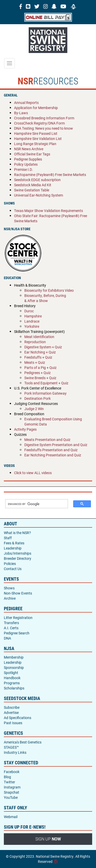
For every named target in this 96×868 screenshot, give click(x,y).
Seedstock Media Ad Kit (33, 185)
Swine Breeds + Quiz (40, 378)
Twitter (9, 782)
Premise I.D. (24, 169)
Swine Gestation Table (32, 190)
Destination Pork (38, 398)
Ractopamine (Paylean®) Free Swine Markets (50, 175)
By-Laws (21, 113)
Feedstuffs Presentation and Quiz (51, 450)
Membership (14, 657)
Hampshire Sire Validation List (38, 139)
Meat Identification (39, 337)
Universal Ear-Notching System (39, 195)
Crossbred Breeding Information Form (44, 118)
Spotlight (11, 673)
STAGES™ (11, 747)
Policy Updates (26, 164)
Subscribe (12, 707)
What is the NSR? (17, 533)
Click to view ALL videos (33, 473)
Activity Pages (25, 429)
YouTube (11, 797)
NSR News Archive (29, 149)
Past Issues (13, 723)
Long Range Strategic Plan (35, 144)
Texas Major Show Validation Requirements (49, 211)
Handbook (12, 678)
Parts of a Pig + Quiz (40, 367)
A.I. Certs (11, 628)
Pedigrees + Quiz (38, 373)
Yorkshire (32, 326)
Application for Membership (36, 108)
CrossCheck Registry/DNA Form (39, 123)
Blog (7, 777)
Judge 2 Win (34, 409)
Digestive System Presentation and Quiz (56, 445)
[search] (35, 504)
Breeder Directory (18, 558)
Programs (12, 683)
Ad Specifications (18, 718)
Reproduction (35, 342)
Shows (9, 588)
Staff (8, 538)
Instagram (12, 787)
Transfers (11, 623)
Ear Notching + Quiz (40, 352)
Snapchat (12, 792)
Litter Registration (18, 618)
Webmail (11, 817)
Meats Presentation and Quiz (47, 440)
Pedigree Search (17, 633)
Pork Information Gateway (45, 393)
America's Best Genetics (23, 742)
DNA (7, 638)
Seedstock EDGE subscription (37, 180)
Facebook (12, 772)
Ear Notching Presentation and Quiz (53, 455)
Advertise (11, 712)
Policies (10, 564)
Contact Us (13, 569)
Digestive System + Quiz (43, 347)
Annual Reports (26, 103)
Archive (10, 598)
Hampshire (33, 316)
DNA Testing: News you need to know (44, 128)
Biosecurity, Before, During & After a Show (45, 298)
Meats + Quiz (35, 362)
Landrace (32, 321)
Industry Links (15, 752)
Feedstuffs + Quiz (38, 357)
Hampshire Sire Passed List (36, 133)
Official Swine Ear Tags (32, 154)
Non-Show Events (18, 593)
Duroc (29, 311)
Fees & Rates (14, 543)
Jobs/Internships (18, 553)
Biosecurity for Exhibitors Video (49, 290)
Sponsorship (14, 667)
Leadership (13, 548)
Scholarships (14, 688)
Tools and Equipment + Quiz (46, 383)
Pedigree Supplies (28, 159)
